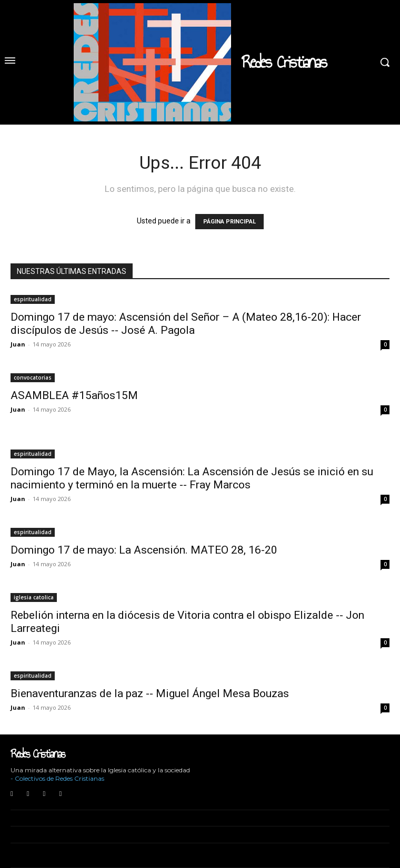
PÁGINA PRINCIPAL (229, 222)
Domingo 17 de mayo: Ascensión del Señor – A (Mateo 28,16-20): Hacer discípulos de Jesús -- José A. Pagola (186, 324)
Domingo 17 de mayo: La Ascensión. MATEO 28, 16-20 (144, 550)
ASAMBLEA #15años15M (74, 395)
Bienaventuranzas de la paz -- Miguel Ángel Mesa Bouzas (150, 693)
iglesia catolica (34, 597)
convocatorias (33, 377)
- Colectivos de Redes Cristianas (57, 778)
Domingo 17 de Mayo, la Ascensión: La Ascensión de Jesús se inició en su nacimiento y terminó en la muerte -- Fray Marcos (192, 478)
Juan (18, 344)
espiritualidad (33, 299)
